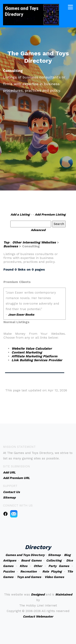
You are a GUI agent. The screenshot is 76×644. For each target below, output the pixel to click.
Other (38, 566)
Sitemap (54, 555)
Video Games (54, 577)
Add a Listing (20, 215)
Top (6, 242)
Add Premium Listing (50, 215)
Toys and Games (29, 577)
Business (11, 246)
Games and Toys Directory (25, 555)
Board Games (31, 560)
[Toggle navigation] (70, 7)
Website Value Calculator (32, 348)
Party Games (59, 566)
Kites (24, 566)
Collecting (54, 560)
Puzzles (9, 571)
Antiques (10, 560)
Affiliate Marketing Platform (34, 356)
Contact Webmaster (38, 616)
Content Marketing (27, 352)
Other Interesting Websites (34, 242)
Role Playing (52, 571)
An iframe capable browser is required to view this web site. (35, 304)
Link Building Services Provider (37, 360)
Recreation (28, 571)
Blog (67, 555)
